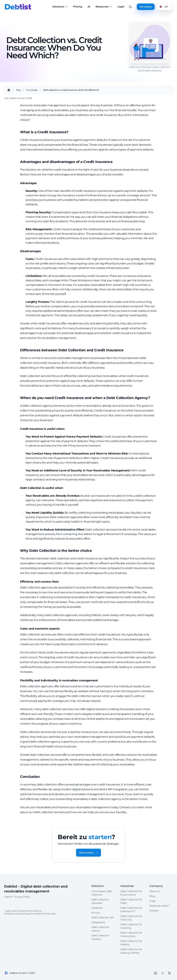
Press (152, 945)
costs (53, 957)
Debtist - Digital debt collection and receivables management (36, 933)
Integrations (98, 966)
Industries (97, 952)
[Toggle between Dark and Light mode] (131, 7)
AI (89, 7)
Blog (152, 940)
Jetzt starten (88, 853)
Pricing (78, 7)
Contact (154, 954)
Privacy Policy (22, 941)
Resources (104, 7)
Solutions (60, 7)
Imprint (8, 941)
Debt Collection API (103, 961)
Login (121, 7)
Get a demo (146, 7)
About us (155, 935)
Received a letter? (160, 950)
